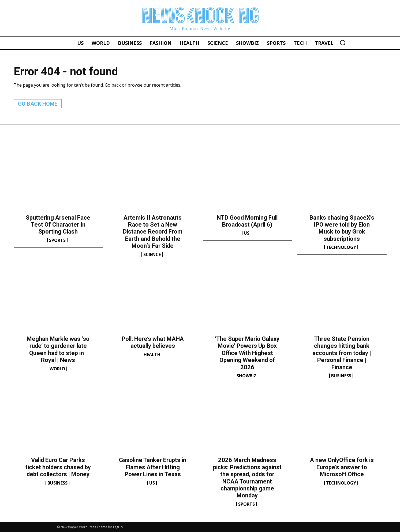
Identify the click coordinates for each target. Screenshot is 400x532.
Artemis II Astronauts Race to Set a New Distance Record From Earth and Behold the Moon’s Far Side (153, 232)
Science (152, 254)
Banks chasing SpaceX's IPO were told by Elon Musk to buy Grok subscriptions (342, 228)
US (247, 233)
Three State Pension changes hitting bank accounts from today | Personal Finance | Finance (342, 353)
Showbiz (246, 376)
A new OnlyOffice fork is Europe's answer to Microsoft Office (342, 467)
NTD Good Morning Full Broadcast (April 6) (247, 221)
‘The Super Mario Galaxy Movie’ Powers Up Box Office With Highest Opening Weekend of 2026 (247, 353)
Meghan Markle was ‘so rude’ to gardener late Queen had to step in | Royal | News (58, 349)
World (57, 369)
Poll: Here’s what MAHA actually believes (153, 342)
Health (152, 354)
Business (341, 376)
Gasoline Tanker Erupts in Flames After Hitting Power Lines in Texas (153, 467)
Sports (57, 240)
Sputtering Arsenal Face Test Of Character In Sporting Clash (58, 225)
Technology (341, 247)
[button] (343, 43)
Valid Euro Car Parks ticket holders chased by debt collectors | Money (58, 467)
